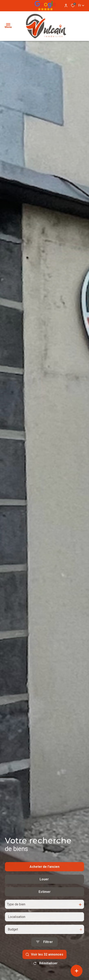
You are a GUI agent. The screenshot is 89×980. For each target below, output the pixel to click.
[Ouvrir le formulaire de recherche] (44, 954)
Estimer (45, 903)
